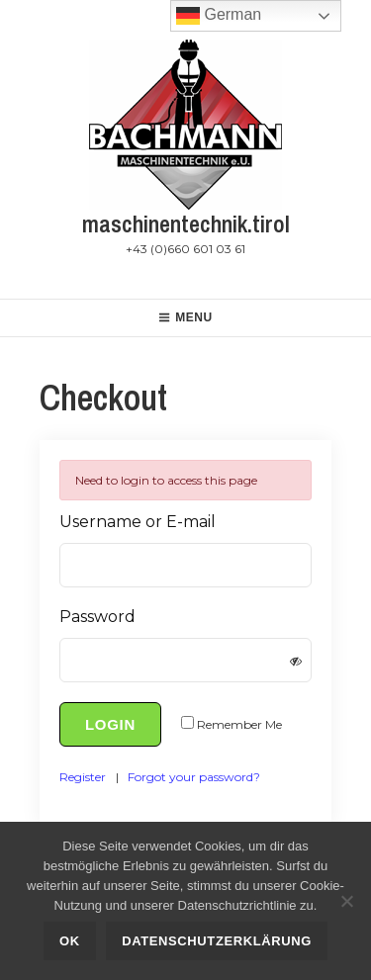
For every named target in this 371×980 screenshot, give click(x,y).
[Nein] (346, 901)
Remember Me (239, 724)
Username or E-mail (138, 522)
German (219, 16)
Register (83, 777)
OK (70, 941)
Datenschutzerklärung (217, 941)
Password (97, 617)
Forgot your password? (194, 777)
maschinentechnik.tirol (186, 223)
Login (110, 724)
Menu (185, 317)
